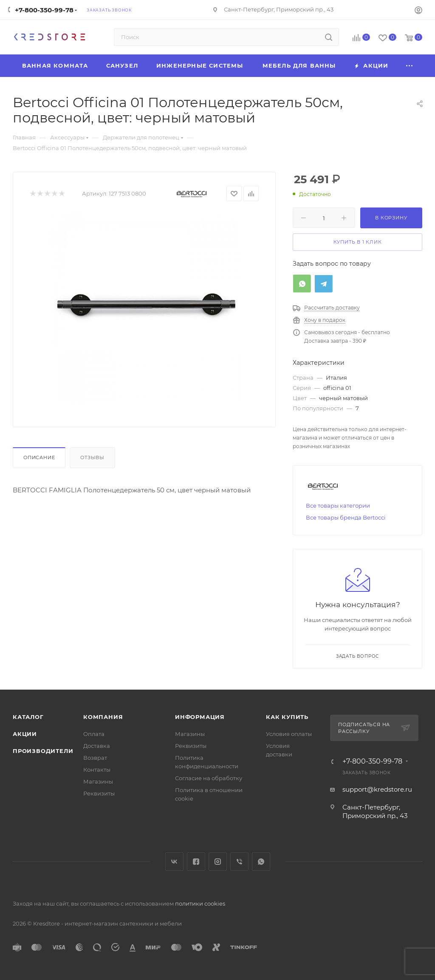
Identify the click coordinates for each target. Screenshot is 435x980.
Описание (39, 457)
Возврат (95, 758)
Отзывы (92, 457)
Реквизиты (99, 793)
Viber (239, 862)
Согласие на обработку (209, 778)
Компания (103, 717)
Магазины (98, 781)
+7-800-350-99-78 (44, 10)
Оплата (94, 734)
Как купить (287, 717)
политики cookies (200, 903)
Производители (43, 751)
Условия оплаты (289, 734)
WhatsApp (261, 862)
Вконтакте (174, 862)
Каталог (28, 717)
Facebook (196, 862)
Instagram (218, 862)
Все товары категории (338, 506)
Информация (200, 717)
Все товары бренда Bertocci (346, 517)
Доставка (97, 746)
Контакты (97, 770)
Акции (25, 734)
